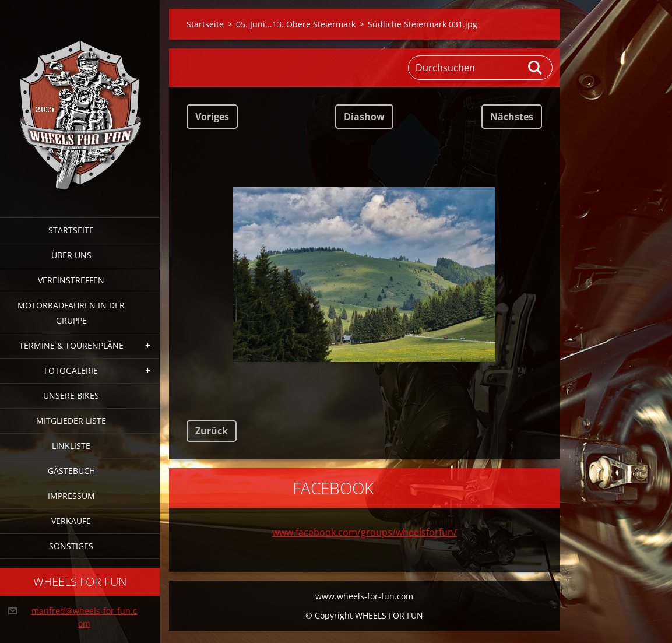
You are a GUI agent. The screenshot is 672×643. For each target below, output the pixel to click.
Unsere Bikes (71, 396)
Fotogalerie (71, 370)
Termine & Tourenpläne (71, 345)
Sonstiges (71, 546)
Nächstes (512, 117)
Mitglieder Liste (71, 421)
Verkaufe (71, 521)
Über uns (71, 255)
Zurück (212, 431)
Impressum (71, 496)
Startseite (71, 230)
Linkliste (71, 446)
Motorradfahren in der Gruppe (71, 313)
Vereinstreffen (71, 280)
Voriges (212, 117)
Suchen (536, 68)
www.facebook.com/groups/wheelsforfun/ (365, 532)
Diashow (364, 117)
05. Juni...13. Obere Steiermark (296, 24)
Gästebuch (71, 471)
